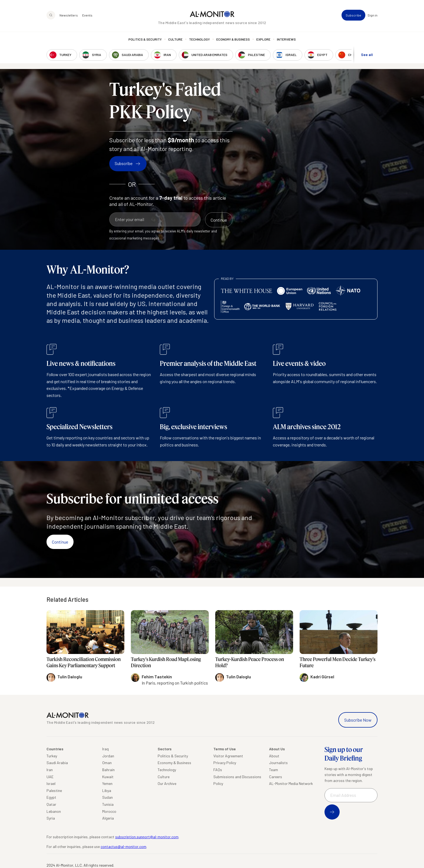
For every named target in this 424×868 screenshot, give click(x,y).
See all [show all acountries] (367, 55)
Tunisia (108, 804)
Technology (199, 39)
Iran (50, 770)
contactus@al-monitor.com (123, 846)
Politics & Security (145, 39)
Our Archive (167, 783)
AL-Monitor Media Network (291, 783)
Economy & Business (233, 39)
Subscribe (353, 15)
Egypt (51, 797)
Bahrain (108, 770)
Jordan (108, 756)
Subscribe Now (358, 720)
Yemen (107, 783)
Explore (263, 39)
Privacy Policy (225, 763)
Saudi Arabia (57, 763)
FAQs (218, 770)
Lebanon (54, 811)
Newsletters (69, 15)
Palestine (54, 790)
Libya (107, 790)
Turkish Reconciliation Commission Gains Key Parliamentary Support (84, 662)
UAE (50, 777)
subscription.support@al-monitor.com (147, 837)
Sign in (372, 15)
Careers (276, 777)
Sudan (107, 797)
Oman (107, 763)
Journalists (278, 763)
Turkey (52, 756)
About (274, 756)
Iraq (105, 749)
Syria (51, 818)
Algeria (108, 818)
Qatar (51, 804)
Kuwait (108, 777)
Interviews (286, 39)
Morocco (109, 811)
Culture (175, 39)
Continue (60, 542)
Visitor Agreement (228, 756)
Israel (51, 783)
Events (87, 15)
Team (274, 770)
